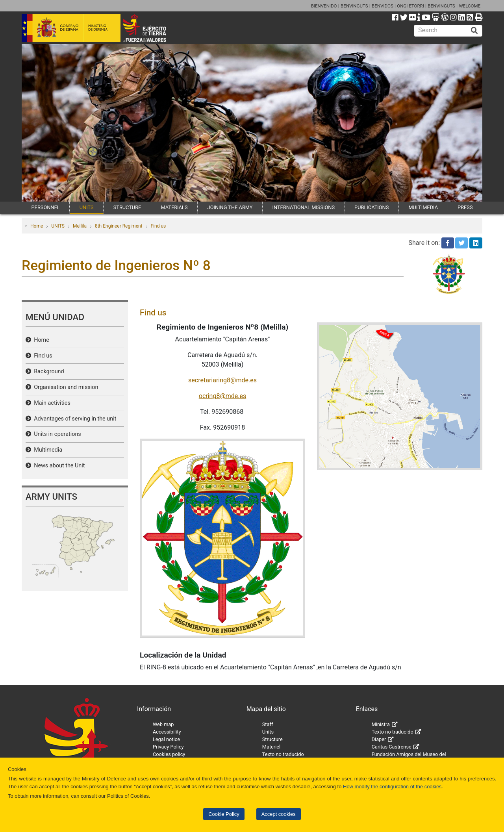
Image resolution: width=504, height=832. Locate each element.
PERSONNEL (46, 207)
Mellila (80, 226)
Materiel (271, 747)
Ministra (381, 724)
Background (48, 372)
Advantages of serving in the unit (74, 419)
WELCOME (470, 6)
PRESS (465, 207)
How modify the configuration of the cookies (392, 787)
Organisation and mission (65, 387)
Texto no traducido (283, 754)
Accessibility (167, 732)
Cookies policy (169, 754)
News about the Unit (58, 466)
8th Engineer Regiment (119, 226)
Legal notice (166, 739)
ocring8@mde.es (223, 396)
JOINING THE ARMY (230, 207)
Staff (268, 724)
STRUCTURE (127, 207)
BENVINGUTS (354, 6)
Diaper (379, 739)
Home (37, 226)
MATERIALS (174, 207)
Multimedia (47, 450)
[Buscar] (474, 31)
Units (268, 732)
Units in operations (56, 434)
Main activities (51, 403)
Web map (163, 724)
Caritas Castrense (392, 747)
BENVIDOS (383, 6)
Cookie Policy (224, 814)
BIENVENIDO (324, 6)
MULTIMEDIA (423, 207)
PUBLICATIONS (372, 207)
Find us (158, 226)
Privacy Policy (168, 747)
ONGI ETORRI (410, 6)
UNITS (87, 207)
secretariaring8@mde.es (222, 380)
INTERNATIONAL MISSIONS (304, 207)
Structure (272, 739)
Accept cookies (279, 814)
